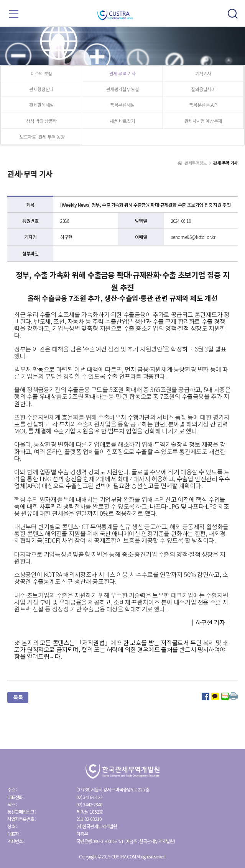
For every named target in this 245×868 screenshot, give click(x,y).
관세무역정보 (196, 163)
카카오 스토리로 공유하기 (215, 696)
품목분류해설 (122, 105)
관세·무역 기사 (122, 73)
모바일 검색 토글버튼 (233, 14)
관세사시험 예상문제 (203, 121)
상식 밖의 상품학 (41, 121)
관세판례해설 (41, 105)
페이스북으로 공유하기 (206, 696)
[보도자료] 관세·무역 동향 (42, 136)
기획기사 (203, 73)
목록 (18, 697)
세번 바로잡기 (122, 121)
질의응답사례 (203, 89)
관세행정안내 (41, 89)
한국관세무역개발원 (123, 15)
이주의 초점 (41, 73)
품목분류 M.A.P (203, 105)
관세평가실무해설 (122, 89)
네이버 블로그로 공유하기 (225, 696)
